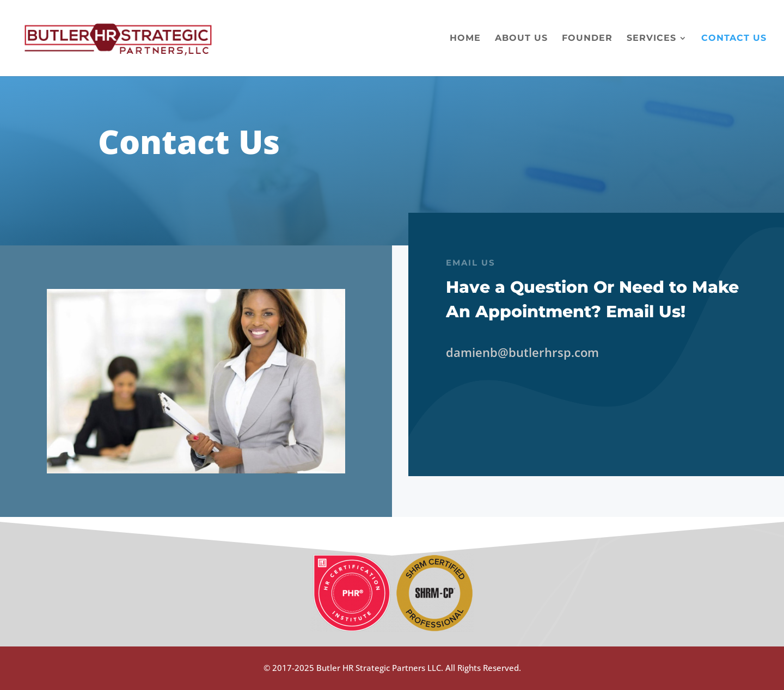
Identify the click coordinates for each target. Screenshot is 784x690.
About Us (521, 39)
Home (465, 39)
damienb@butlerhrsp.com (522, 352)
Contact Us (734, 39)
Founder (587, 39)
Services (651, 39)
